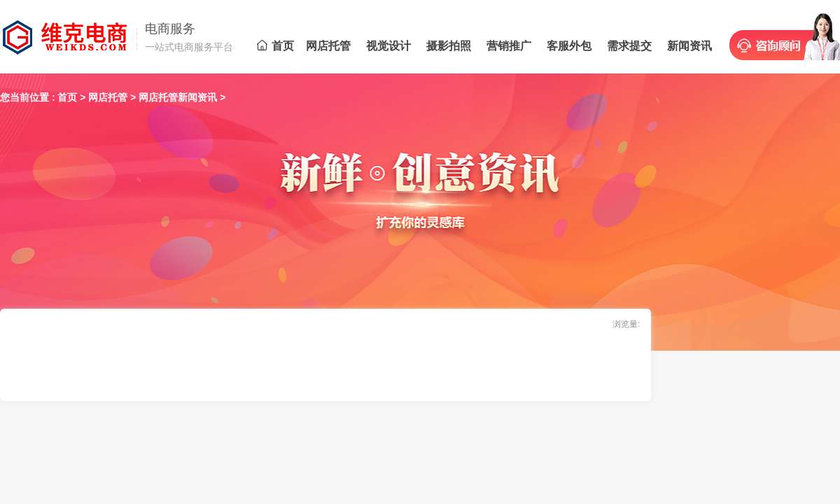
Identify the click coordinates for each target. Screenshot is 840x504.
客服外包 (569, 46)
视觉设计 (388, 46)
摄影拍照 (449, 46)
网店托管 (328, 46)
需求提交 (629, 46)
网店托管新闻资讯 (178, 97)
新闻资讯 (689, 46)
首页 (275, 46)
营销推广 (509, 46)
